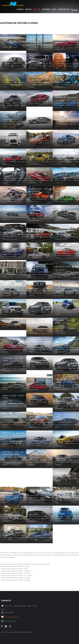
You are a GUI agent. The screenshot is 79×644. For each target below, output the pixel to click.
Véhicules (37, 9)
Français (75, 10)
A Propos (20, 9)
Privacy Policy (28, 632)
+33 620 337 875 (9, 612)
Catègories (46, 9)
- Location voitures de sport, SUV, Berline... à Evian (14, 569)
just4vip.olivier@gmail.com (12, 617)
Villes (54, 9)
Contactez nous (64, 9)
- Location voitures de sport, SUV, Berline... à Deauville (15, 580)
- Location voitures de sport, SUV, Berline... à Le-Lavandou (16, 576)
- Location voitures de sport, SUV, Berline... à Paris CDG (15, 571)
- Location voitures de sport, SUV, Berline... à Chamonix (15, 573)
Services (28, 9)
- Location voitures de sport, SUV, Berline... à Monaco (15, 566)
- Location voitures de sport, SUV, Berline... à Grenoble (15, 578)
